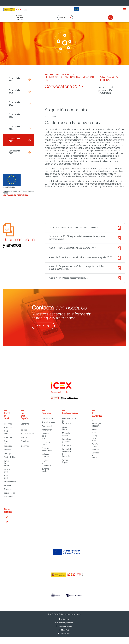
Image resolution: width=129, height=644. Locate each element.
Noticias (8, 489)
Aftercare (8, 428)
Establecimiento (70, 414)
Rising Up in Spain (94, 438)
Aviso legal (65, 619)
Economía (25, 424)
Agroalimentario (49, 423)
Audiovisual (47, 426)
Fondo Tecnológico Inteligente (97, 424)
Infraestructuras (28, 434)
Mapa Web (65, 630)
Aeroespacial (47, 419)
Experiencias (10, 493)
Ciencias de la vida (46, 436)
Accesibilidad (65, 634)
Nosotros (19, 16)
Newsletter (9, 497)
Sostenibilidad (10, 457)
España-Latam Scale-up (95, 447)
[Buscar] (109, 18)
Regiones (19, 19)
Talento (24, 438)
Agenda (7, 486)
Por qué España (25, 416)
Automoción (47, 430)
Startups (8, 454)
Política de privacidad (65, 623)
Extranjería (67, 446)
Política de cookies (65, 627)
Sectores (46, 414)
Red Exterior (20, 18)
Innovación (9, 450)
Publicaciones (10, 482)
